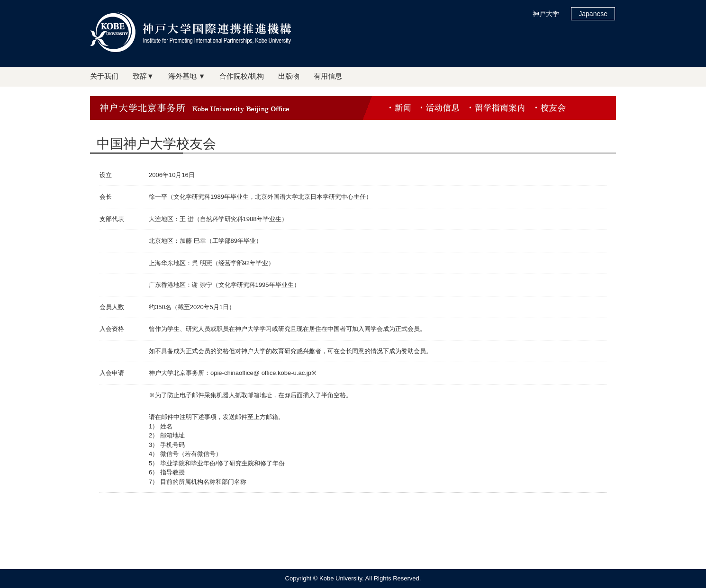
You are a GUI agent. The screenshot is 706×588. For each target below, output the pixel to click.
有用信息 (328, 76)
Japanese (593, 14)
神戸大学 (546, 14)
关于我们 (104, 76)
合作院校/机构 (242, 76)
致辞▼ (143, 76)
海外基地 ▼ (187, 76)
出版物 (289, 76)
